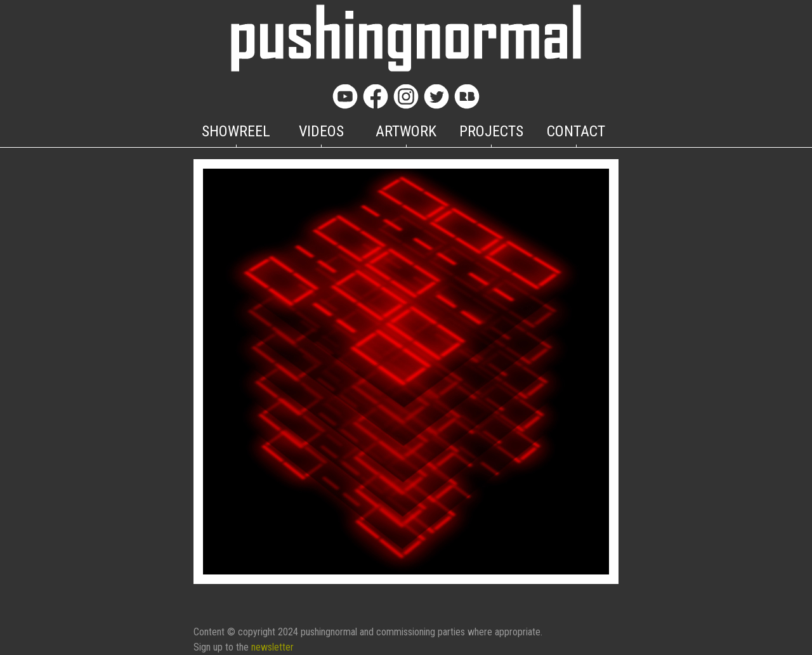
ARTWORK (406, 131)
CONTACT (576, 131)
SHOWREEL (236, 131)
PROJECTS (491, 131)
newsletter (272, 647)
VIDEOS (321, 131)
